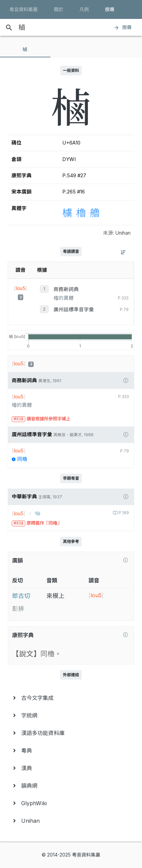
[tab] (25, 49)
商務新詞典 (66, 289)
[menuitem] (71, 698)
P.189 (123, 513)
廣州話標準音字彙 (74, 310)
